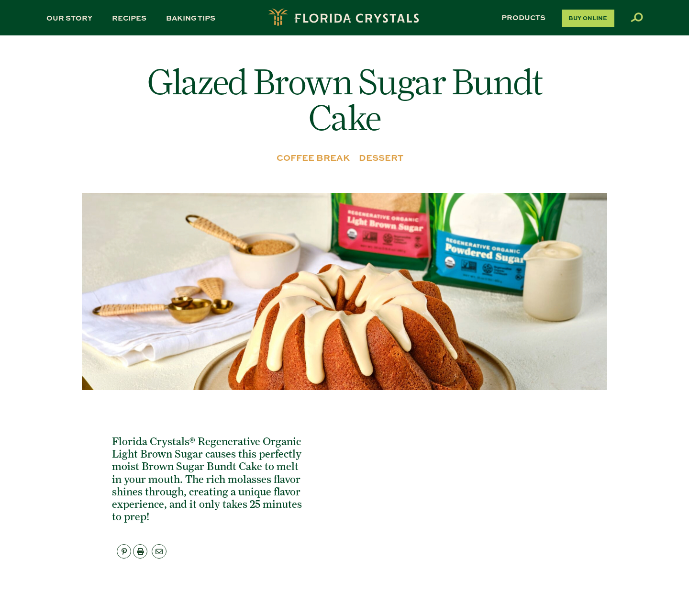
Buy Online (588, 18)
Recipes (129, 18)
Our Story (69, 18)
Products (523, 17)
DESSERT (381, 158)
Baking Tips (191, 18)
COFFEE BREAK (313, 158)
